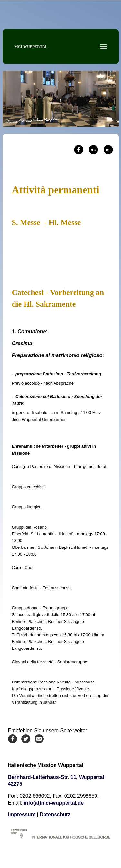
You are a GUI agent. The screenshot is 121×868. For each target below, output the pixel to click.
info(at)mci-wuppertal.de (54, 803)
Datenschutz (55, 814)
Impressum (22, 814)
